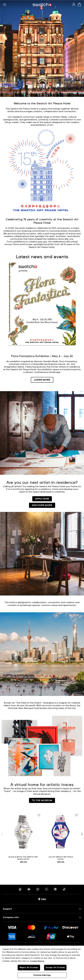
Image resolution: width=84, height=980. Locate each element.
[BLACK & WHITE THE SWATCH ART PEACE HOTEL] (23, 839)
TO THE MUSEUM (42, 800)
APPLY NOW (42, 499)
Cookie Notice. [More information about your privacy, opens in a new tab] (37, 961)
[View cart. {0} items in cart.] (79, 5)
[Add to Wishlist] (39, 815)
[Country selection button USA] (42, 899)
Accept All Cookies (55, 968)
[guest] (74, 5)
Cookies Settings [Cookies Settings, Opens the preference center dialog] (42, 975)
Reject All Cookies (29, 968)
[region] (42, 963)
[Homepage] (42, 5)
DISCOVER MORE (42, 505)
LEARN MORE (42, 380)
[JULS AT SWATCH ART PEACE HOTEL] (61, 839)
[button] (5, 5)
